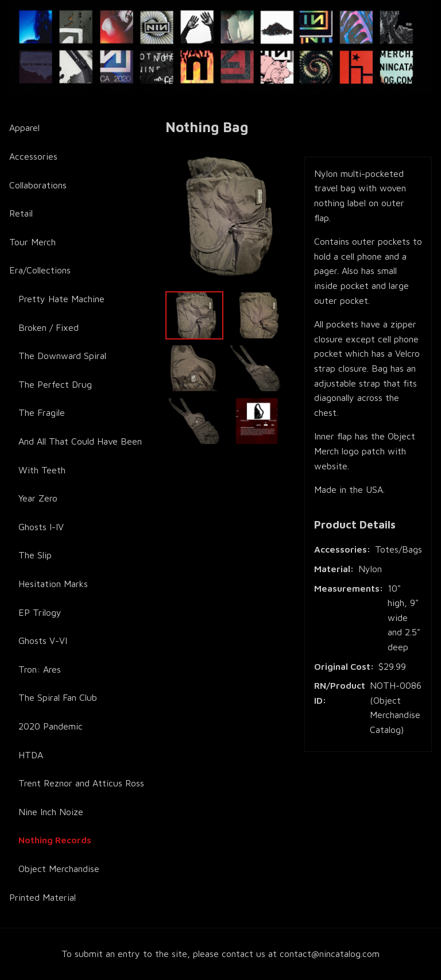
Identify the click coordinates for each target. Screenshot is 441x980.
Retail (21, 213)
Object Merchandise (59, 869)
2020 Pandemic (51, 726)
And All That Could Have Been (80, 441)
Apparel (24, 128)
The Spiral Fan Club (58, 697)
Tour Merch (32, 242)
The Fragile (42, 412)
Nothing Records (55, 840)
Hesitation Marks (53, 584)
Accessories (33, 156)
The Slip (35, 555)
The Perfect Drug (55, 384)
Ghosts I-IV (41, 527)
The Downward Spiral (62, 356)
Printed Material (42, 897)
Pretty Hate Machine (61, 299)
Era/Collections (40, 270)
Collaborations (38, 185)
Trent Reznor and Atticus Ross (81, 783)
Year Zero (38, 498)
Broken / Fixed (49, 327)
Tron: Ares (40, 669)
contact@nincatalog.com (330, 954)
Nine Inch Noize (51, 812)
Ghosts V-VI (43, 641)
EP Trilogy (40, 612)
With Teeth (42, 470)
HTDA (31, 755)
